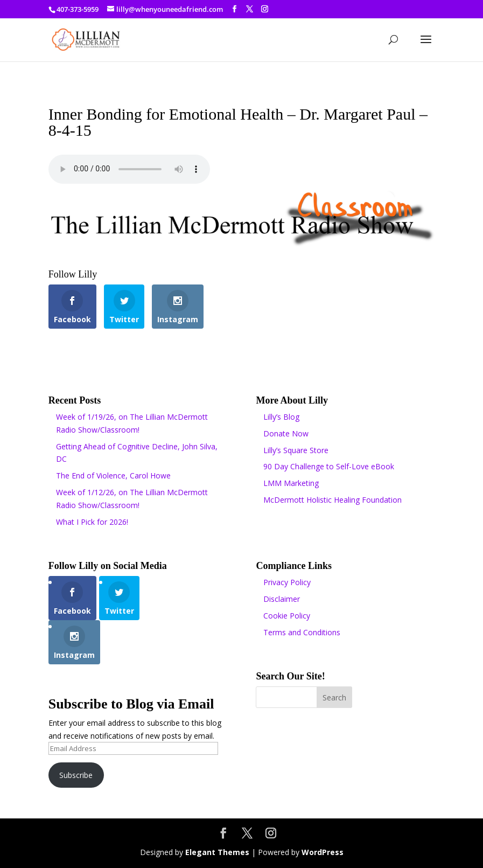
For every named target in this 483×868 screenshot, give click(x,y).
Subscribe (76, 775)
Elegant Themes (217, 852)
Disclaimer (282, 599)
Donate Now (286, 433)
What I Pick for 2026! (92, 522)
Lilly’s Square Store (296, 450)
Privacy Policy (287, 582)
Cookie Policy (287, 616)
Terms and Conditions (302, 632)
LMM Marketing (291, 483)
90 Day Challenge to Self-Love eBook (329, 466)
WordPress (323, 852)
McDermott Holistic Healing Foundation (332, 500)
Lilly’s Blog (281, 417)
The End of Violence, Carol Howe (113, 475)
